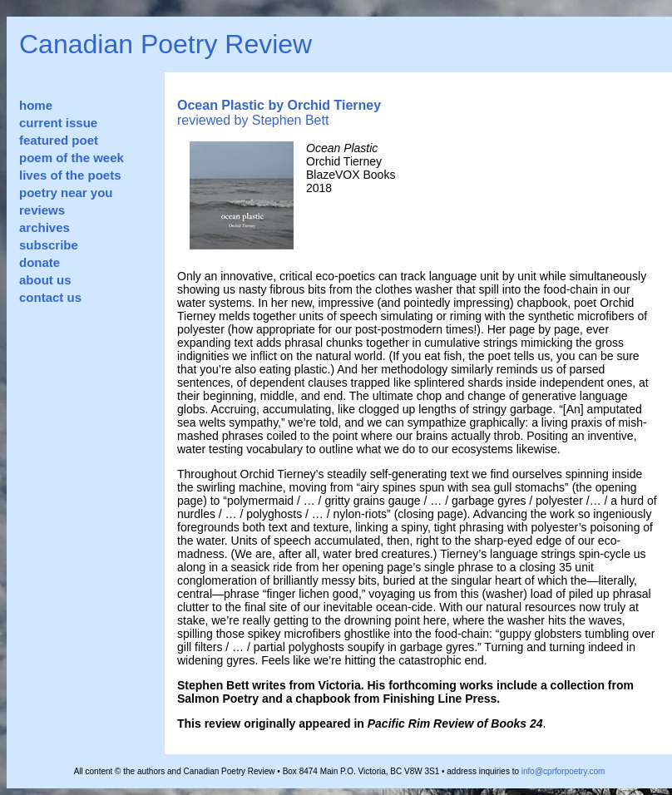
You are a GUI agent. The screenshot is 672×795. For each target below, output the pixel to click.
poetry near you (66, 193)
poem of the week (72, 158)
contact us (50, 297)
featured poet (59, 140)
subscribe (49, 245)
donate (40, 262)
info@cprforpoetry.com (563, 771)
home (36, 105)
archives (44, 227)
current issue (58, 123)
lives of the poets (70, 175)
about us (45, 280)
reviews (42, 210)
